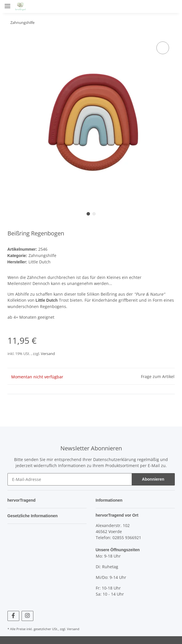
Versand (48, 352)
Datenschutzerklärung (115, 458)
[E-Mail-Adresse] (70, 478)
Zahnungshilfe (43, 255)
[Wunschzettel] (161, 6)
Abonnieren (153, 478)
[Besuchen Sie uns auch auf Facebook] (13, 614)
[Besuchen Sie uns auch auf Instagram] (27, 614)
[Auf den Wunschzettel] (163, 48)
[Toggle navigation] (7, 4)
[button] (139, 6)
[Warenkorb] (172, 6)
